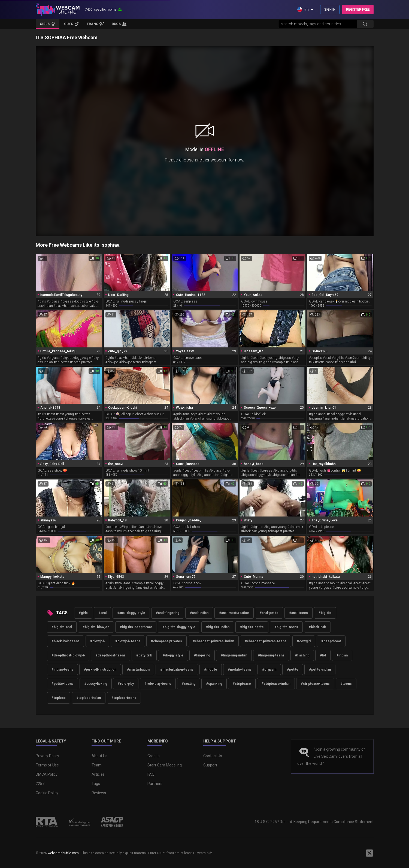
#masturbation (138, 670)
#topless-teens (124, 698)
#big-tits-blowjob (96, 627)
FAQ (151, 774)
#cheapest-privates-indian (213, 641)
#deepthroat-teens (110, 655)
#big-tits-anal (62, 627)
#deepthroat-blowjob (68, 655)
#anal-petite (269, 613)
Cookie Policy (47, 793)
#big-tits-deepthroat (136, 627)
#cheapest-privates (166, 641)
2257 (40, 784)
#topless (59, 698)
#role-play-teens (158, 684)
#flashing (302, 655)
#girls (83, 613)
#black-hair (317, 627)
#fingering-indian (234, 655)
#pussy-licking (96, 684)
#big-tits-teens (286, 627)
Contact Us (213, 756)
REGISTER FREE (358, 10)
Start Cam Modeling (165, 765)
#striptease (242, 684)
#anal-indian (199, 613)
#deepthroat (331, 641)
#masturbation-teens (177, 670)
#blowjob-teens (128, 641)
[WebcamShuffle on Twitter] (369, 853)
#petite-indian (320, 670)
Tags (96, 784)
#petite (293, 670)
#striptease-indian (276, 684)
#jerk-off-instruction (100, 670)
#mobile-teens (240, 670)
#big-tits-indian (218, 627)
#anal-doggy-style (131, 613)
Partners (155, 784)
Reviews (99, 793)
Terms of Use (47, 765)
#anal (102, 613)
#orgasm (269, 670)
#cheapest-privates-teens (266, 641)
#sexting (189, 684)
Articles (98, 774)
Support (210, 765)
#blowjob (97, 641)
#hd (323, 655)
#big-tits (325, 613)
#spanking (214, 684)
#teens (346, 684)
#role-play (126, 684)
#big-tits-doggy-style (179, 627)
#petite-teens (63, 684)
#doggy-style (173, 655)
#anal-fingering (168, 613)
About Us (99, 756)
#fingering (202, 655)
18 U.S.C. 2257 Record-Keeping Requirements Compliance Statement (314, 822)
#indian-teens (62, 670)
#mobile (211, 670)
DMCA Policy (47, 774)
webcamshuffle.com (63, 853)
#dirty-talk (144, 655)
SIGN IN (330, 10)
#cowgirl (304, 641)
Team (97, 765)
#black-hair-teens (66, 641)
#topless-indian (89, 698)
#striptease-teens (315, 684)
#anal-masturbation (234, 613)
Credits (154, 756)
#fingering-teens (271, 655)
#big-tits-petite (252, 627)
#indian (342, 655)
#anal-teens (299, 613)
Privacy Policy (47, 756)
